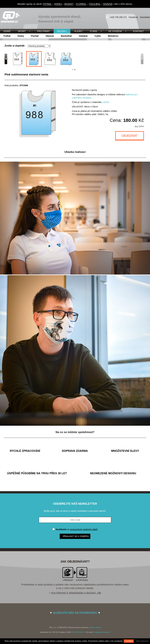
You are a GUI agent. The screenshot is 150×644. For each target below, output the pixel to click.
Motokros (113, 36)
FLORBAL (81, 4)
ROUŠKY (62, 31)
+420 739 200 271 (118, 17)
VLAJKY (78, 31)
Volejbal (83, 36)
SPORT (22, 31)
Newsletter (145, 17)
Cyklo (98, 36)
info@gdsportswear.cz (102, 632)
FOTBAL (47, 4)
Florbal (35, 36)
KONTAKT (139, 31)
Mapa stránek (95, 627)
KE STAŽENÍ (116, 31)
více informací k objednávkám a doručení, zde (76, 593)
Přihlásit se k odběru (76, 536)
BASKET (69, 4)
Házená (50, 36)
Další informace (142, 641)
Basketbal (66, 36)
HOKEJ (58, 4)
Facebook (133, 17)
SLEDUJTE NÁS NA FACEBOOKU (75, 613)
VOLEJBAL (95, 4)
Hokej (21, 36)
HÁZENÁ (108, 4)
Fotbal (7, 36)
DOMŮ (7, 31)
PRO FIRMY (43, 31)
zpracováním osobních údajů (84, 529)
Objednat (130, 136)
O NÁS (94, 31)
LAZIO (106, 102)
